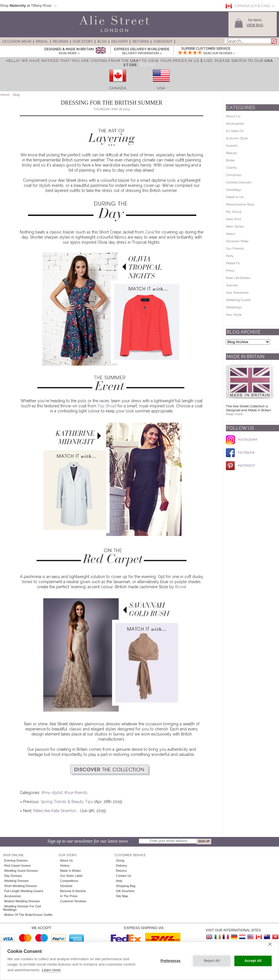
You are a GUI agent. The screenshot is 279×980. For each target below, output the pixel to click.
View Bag (255, 25)
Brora (180, 587)
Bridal (42, 42)
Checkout (163, 42)
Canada (118, 88)
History (65, 866)
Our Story (83, 42)
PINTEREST (241, 466)
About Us (233, 116)
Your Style (234, 315)
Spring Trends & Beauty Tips (67, 802)
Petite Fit (233, 263)
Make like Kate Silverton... (56, 811)
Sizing (120, 860)
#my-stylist (52, 793)
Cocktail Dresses (239, 182)
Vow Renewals (237, 293)
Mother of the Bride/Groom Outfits (28, 915)
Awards (232, 146)
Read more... (236, 414)
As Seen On (235, 131)
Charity (231, 168)
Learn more (51, 970)
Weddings (234, 307)
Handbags (234, 190)
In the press (69, 896)
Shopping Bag (126, 886)
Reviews (61, 42)
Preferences (171, 961)
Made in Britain (71, 871)
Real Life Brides (238, 278)
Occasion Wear (17, 42)
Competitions (69, 881)
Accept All (253, 961)
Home (5, 95)
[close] (270, 944)
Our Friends (235, 248)
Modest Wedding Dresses (22, 901)
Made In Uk (235, 197)
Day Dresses (13, 876)
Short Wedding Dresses (21, 886)
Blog (102, 42)
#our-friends (76, 793)
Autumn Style (237, 138)
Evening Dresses (16, 860)
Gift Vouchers (125, 891)
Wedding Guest (238, 300)
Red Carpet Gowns (18, 866)
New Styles (235, 226)
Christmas (234, 175)
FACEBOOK (240, 453)
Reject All (212, 961)
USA (161, 88)
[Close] (148, 65)
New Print (234, 219)
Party (230, 256)
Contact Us (123, 876)
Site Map (122, 896)
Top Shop (106, 406)
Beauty (232, 153)
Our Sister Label (71, 876)
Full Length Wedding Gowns (24, 891)
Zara (149, 232)
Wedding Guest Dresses (21, 871)
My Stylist (234, 212)
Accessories (235, 124)
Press (230, 271)
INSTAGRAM (242, 440)
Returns (141, 42)
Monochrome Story (240, 204)
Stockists (66, 886)
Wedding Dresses (17, 881)
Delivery (120, 42)
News (230, 234)
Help (119, 881)
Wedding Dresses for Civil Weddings (22, 908)
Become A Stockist (73, 891)
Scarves (232, 285)
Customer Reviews (73, 901)
